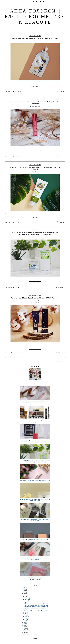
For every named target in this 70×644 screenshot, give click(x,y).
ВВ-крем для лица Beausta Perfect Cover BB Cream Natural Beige (35, 38)
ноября (26, 596)
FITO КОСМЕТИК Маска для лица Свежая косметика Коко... (36, 609)
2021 (25, 621)
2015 (25, 630)
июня (26, 612)
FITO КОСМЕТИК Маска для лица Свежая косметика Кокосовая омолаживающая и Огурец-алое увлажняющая (35, 233)
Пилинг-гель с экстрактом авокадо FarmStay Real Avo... (37, 607)
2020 (25, 622)
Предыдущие (60, 362)
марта (26, 617)
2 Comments (61, 287)
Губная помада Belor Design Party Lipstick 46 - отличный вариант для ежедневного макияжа (35, 441)
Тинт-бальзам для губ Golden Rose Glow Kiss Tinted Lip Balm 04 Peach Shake (35, 103)
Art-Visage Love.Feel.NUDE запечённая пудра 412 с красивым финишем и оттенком (35, 579)
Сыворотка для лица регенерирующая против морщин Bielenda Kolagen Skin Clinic (35, 520)
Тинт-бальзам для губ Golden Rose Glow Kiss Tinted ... (37, 605)
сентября (27, 599)
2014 (25, 631)
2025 (25, 589)
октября (27, 598)
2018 (25, 625)
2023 (25, 592)
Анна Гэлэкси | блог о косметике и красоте (35, 17)
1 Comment (61, 91)
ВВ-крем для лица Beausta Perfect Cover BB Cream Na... (37, 604)
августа (26, 601)
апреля (26, 615)
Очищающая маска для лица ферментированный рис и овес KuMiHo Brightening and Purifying (35, 500)
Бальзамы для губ (35, 99)
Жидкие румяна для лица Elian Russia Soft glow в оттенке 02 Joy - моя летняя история (35, 559)
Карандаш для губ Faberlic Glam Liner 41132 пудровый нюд (35, 402)
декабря (27, 595)
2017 (25, 627)
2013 (25, 632)
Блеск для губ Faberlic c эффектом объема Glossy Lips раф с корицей (35, 481)
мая (26, 614)
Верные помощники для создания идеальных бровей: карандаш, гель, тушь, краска (35, 421)
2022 (25, 593)
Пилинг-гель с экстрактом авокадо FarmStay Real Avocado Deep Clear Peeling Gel (35, 168)
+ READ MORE (35, 87)
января (26, 619)
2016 (25, 628)
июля (26, 602)
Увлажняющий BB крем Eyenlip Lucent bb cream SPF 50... (37, 611)
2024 (25, 591)
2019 (25, 624)
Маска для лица (35, 230)
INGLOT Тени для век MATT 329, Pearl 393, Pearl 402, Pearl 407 (35, 539)
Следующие (10, 362)
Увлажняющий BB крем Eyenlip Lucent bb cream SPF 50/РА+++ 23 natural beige (35, 299)
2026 (25, 588)
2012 (25, 634)
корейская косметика (35, 36)
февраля (27, 618)
